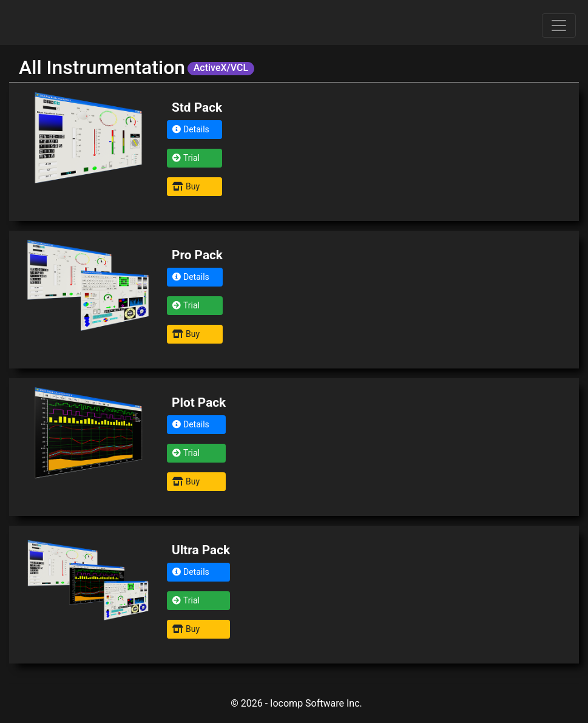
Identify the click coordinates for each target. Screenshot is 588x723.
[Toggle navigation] (559, 25)
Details (191, 129)
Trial (186, 158)
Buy (186, 186)
